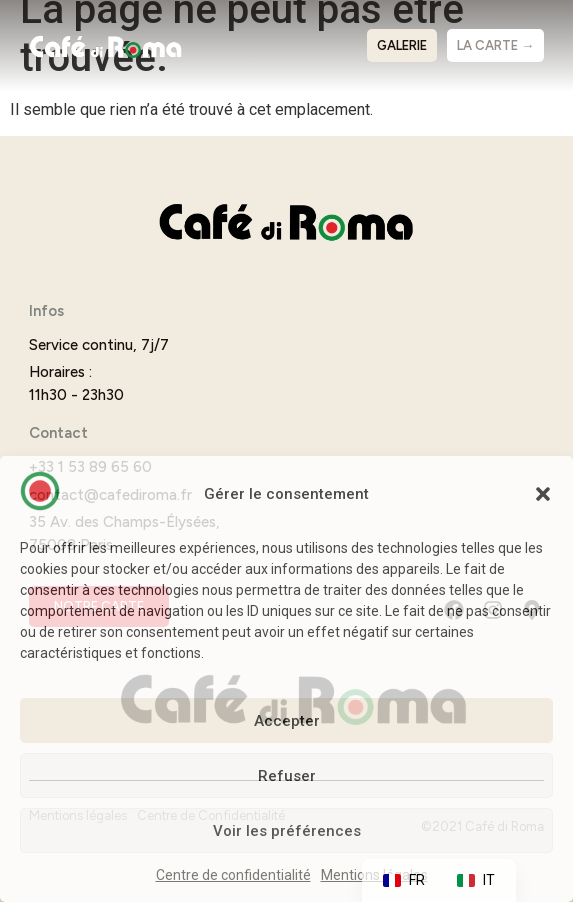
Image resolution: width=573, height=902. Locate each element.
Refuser (287, 776)
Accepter (287, 721)
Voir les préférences (287, 831)
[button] (543, 494)
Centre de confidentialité (233, 875)
